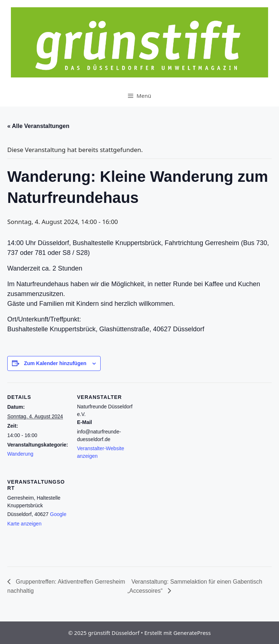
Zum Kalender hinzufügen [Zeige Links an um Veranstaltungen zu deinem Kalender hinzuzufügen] (55, 363)
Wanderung (20, 454)
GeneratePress (192, 633)
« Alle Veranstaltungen (38, 126)
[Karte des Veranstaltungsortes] (115, 517)
